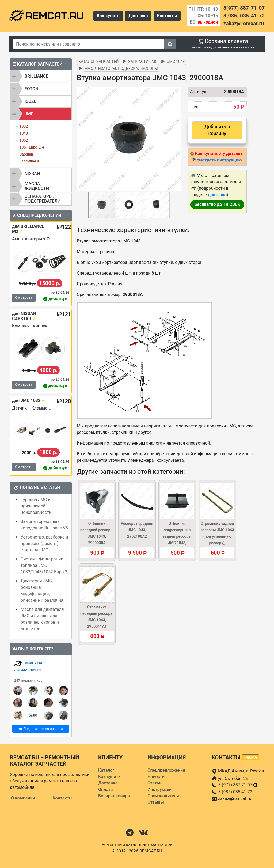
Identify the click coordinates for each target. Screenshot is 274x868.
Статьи (155, 783)
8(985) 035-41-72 (244, 16)
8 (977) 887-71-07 (238, 785)
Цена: (196, 107)
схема (251, 757)
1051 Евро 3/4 (32, 147)
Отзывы (156, 802)
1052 (24, 140)
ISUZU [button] (31, 101)
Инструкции (159, 789)
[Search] (89, 44)
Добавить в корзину (217, 130)
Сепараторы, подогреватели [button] (43, 199)
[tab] (41, 76)
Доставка (138, 16)
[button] (176, 139)
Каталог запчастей (99, 62)
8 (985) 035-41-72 (235, 792)
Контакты (167, 16)
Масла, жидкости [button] (37, 186)
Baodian (26, 154)
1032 (24, 126)
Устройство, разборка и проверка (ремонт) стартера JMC (44, 543)
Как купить (108, 16)
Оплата (105, 789)
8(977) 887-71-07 (244, 8)
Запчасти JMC (143, 62)
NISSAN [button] (32, 174)
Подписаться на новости (41, 729)
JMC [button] (29, 114)
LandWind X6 (30, 161)
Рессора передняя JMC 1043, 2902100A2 (137, 530)
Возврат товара (114, 796)
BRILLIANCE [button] (36, 76)
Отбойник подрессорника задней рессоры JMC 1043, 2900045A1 (177, 536)
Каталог (106, 770)
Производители (163, 796)
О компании (23, 798)
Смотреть (24, 298)
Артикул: (196, 92)
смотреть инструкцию (219, 160)
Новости (156, 777)
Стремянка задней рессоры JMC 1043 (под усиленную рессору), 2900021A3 (217, 536)
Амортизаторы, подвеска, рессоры (121, 69)
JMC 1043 (176, 62)
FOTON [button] (31, 89)
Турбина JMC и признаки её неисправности (36, 506)
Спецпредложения (166, 770)
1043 (24, 133)
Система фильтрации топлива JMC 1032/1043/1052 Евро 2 (44, 565)
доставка (217, 195)
